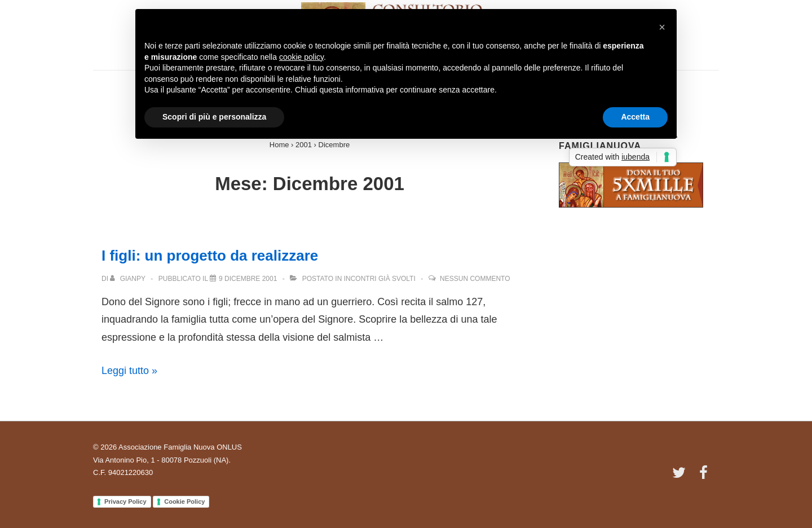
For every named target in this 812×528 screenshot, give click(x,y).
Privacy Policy (125, 501)
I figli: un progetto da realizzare (210, 256)
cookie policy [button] (301, 57)
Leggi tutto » (129, 371)
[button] (662, 27)
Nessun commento (475, 279)
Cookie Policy (184, 501)
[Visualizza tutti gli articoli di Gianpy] (129, 279)
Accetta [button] (635, 117)
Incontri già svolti (380, 279)
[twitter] (681, 476)
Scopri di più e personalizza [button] (214, 117)
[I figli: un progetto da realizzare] (248, 279)
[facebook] (705, 476)
